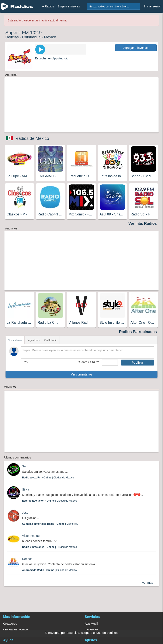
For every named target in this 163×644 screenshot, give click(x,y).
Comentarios (15, 340)
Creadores (10, 624)
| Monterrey (50, 524)
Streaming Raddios (16, 630)
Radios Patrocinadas (138, 332)
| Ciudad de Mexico (48, 478)
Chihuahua (31, 37)
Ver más (147, 583)
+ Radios (48, 6)
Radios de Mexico (32, 138)
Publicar (137, 363)
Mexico (50, 37)
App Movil (91, 624)
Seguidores (33, 340)
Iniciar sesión (153, 6)
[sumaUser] (110, 363)
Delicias (12, 37)
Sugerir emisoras (69, 6)
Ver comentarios (81, 374)
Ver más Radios (143, 224)
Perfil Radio (51, 340)
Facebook (91, 630)
